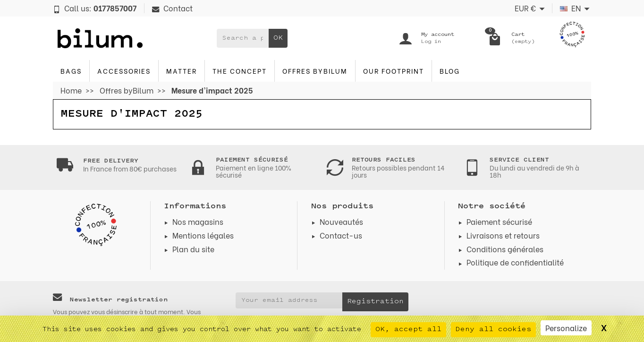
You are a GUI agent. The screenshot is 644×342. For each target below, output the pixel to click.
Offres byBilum (315, 71)
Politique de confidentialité (515, 262)
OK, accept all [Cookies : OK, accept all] (408, 329)
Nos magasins (198, 221)
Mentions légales (203, 235)
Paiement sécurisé (499, 221)
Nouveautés (341, 221)
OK (278, 38)
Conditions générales (505, 249)
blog (450, 71)
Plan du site (193, 249)
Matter (182, 71)
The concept (240, 71)
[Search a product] (243, 38)
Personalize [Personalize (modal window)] (566, 328)
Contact (172, 8)
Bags (71, 71)
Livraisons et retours (503, 235)
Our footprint (394, 71)
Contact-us (341, 235)
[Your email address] (289, 300)
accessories (124, 71)
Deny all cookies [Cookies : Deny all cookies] (493, 329)
